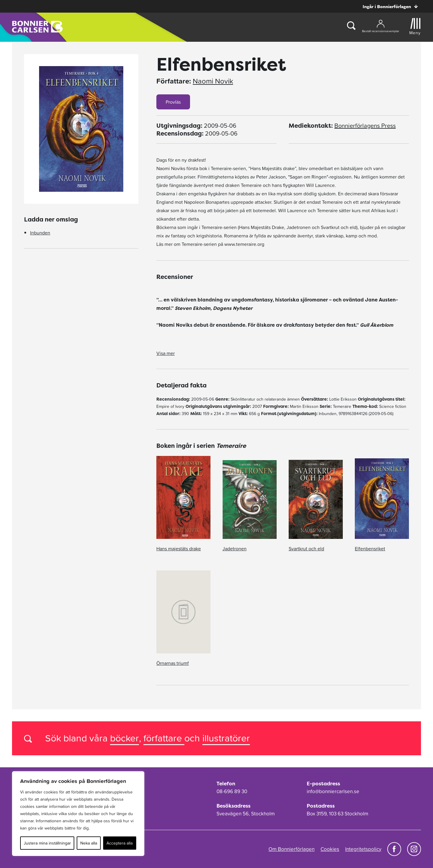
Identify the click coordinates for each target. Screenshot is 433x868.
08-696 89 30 (232, 791)
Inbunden (40, 233)
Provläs (173, 102)
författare (164, 738)
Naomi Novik (213, 81)
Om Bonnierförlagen (292, 849)
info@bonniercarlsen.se (333, 791)
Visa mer (166, 353)
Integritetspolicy (363, 849)
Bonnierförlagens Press (365, 126)
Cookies (330, 849)
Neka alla (89, 843)
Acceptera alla (120, 843)
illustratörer (226, 738)
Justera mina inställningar (47, 843)
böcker (124, 738)
